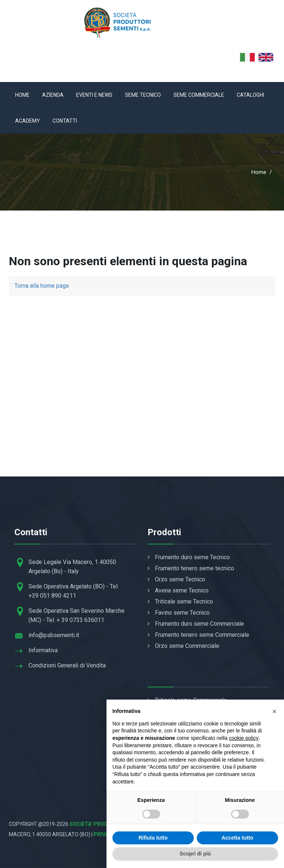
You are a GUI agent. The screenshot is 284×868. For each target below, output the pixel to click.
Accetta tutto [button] (237, 838)
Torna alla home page (42, 286)
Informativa (43, 650)
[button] (274, 711)
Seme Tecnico (143, 95)
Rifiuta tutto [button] (153, 838)
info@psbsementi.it (54, 635)
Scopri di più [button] (195, 854)
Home (22, 95)
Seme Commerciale (199, 95)
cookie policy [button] (244, 738)
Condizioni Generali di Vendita (67, 665)
